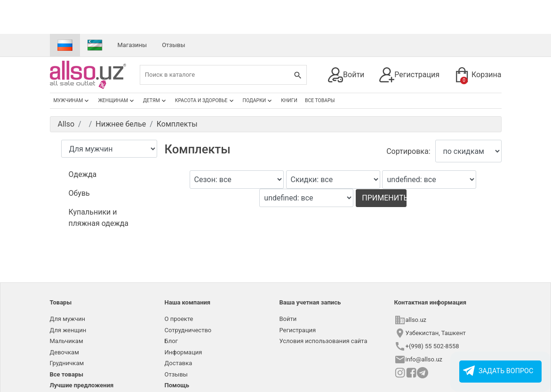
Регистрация (409, 75)
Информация (184, 352)
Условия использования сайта (323, 341)
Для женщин (68, 330)
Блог (172, 341)
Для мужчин (68, 319)
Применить (384, 198)
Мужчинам (72, 101)
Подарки (258, 101)
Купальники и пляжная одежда (99, 218)
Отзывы (173, 45)
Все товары (320, 100)
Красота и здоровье (205, 101)
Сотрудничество (188, 330)
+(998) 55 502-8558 (432, 346)
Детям (155, 101)
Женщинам (117, 101)
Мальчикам (67, 341)
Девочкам (64, 352)
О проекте (179, 319)
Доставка (179, 363)
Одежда (83, 174)
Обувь (79, 193)
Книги (289, 100)
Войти (346, 75)
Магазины (132, 45)
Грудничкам (67, 363)
